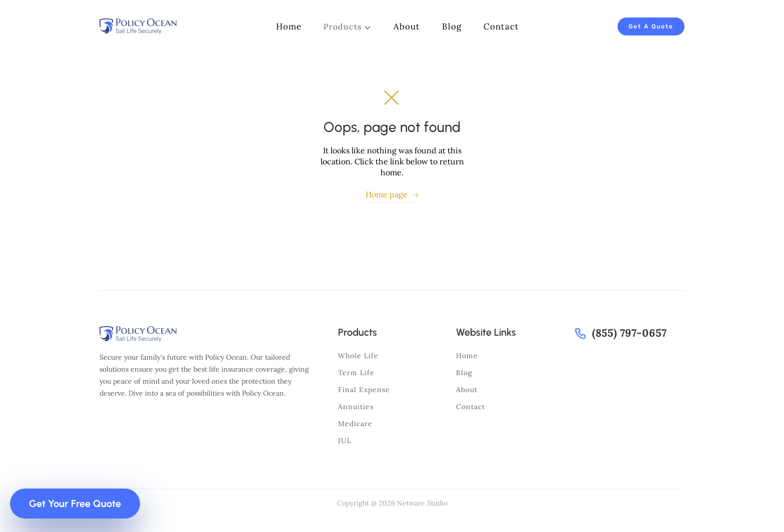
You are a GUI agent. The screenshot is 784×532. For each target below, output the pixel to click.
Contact (470, 407)
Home (467, 356)
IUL (345, 441)
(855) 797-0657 (629, 333)
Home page (392, 194)
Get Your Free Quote (75, 504)
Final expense (364, 390)
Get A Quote (651, 26)
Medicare (355, 424)
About (467, 390)
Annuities (356, 407)
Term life (356, 373)
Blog (464, 373)
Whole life (358, 356)
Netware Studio (422, 503)
